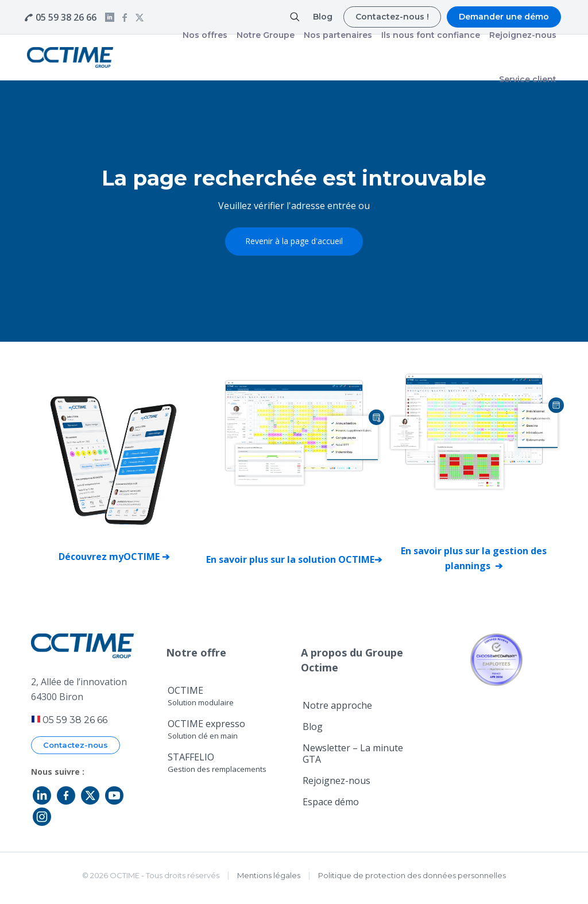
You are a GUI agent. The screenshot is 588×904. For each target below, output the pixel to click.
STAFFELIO (217, 762)
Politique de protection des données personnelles (412, 875)
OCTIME (201, 696)
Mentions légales (269, 875)
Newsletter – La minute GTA (353, 754)
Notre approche (337, 705)
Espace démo (331, 802)
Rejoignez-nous (336, 781)
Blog (313, 727)
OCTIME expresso (206, 729)
